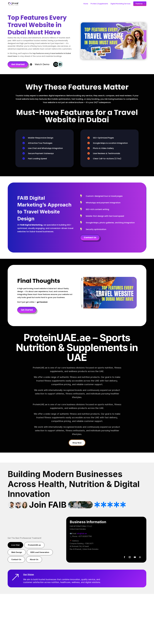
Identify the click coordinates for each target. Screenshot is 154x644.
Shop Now (77, 443)
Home (86, 4)
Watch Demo (42, 64)
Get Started (18, 64)
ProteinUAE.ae (34, 545)
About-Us (34, 559)
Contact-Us (16, 559)
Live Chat (15, 545)
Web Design (17, 552)
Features (139, 4)
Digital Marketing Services (121, 4)
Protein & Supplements (99, 4)
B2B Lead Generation (40, 552)
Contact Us (90, 237)
